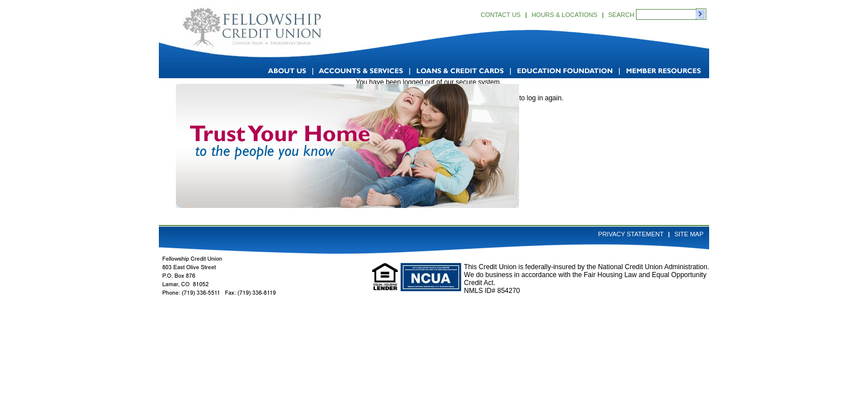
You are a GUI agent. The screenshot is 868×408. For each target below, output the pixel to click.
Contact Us (501, 15)
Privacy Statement (631, 234)
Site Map (689, 234)
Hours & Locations (564, 15)
